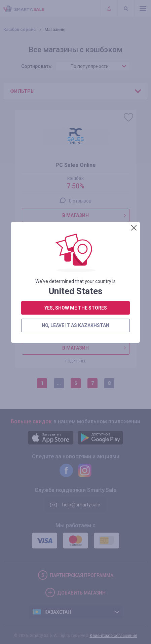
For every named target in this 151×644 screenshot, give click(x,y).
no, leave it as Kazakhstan (75, 187)
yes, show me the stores (76, 169)
